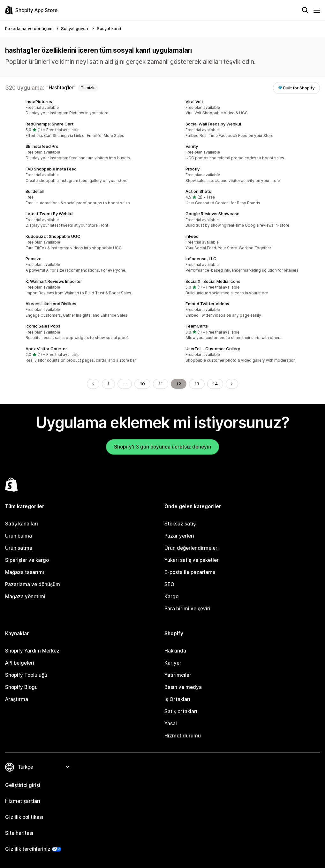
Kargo (171, 596)
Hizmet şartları (23, 801)
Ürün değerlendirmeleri (192, 548)
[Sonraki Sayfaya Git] (232, 384)
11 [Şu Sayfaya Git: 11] (161, 384)
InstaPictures (39, 102)
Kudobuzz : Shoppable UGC (53, 236)
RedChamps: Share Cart (49, 124)
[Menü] (317, 10)
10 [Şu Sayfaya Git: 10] (142, 384)
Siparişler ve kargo (27, 560)
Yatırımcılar (178, 675)
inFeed (192, 236)
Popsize (34, 259)
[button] (83, 108)
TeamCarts (197, 326)
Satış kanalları (22, 524)
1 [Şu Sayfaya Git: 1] (108, 384)
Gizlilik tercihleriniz (28, 849)
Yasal (171, 724)
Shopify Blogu (21, 687)
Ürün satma (19, 548)
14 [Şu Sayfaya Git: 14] (215, 384)
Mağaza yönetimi (25, 596)
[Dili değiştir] (43, 767)
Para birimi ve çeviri (187, 609)
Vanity (192, 146)
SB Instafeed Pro (42, 146)
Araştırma (17, 699)
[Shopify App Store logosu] (31, 10)
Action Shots (198, 191)
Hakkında (175, 651)
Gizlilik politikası (24, 817)
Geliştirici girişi (23, 785)
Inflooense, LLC (201, 259)
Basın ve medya (183, 687)
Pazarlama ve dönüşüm (33, 584)
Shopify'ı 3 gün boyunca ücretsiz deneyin (162, 447)
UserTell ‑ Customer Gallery (213, 349)
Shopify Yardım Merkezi (33, 651)
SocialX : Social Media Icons (213, 281)
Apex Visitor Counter (46, 349)
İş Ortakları (177, 699)
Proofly (193, 169)
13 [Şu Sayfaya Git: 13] (197, 384)
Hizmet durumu (183, 736)
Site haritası (19, 833)
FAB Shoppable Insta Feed (51, 169)
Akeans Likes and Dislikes (51, 304)
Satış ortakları (181, 711)
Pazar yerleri (179, 536)
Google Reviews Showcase (212, 214)
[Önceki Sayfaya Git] (93, 384)
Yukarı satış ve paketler (192, 560)
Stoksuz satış (180, 524)
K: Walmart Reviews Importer (54, 281)
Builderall (35, 191)
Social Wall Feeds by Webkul (213, 124)
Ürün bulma (19, 536)
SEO (169, 584)
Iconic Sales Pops (43, 326)
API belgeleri (20, 663)
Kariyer (173, 663)
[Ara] (305, 10)
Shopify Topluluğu (26, 675)
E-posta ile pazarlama (190, 572)
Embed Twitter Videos (207, 304)
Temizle (88, 88)
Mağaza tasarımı (25, 572)
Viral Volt (194, 102)
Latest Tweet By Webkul (49, 214)
